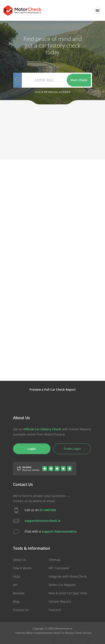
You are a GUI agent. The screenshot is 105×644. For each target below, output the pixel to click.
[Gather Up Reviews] (45, 466)
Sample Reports (60, 601)
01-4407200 (48, 510)
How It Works (22, 568)
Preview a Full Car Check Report (53, 390)
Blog (16, 601)
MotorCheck (22, 11)
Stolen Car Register (62, 585)
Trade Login (72, 449)
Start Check (79, 80)
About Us (20, 560)
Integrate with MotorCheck (68, 576)
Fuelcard (55, 610)
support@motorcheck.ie (43, 520)
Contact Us (21, 610)
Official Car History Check (42, 429)
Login (32, 449)
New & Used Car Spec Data (68, 593)
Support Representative (59, 531)
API (15, 585)
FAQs (17, 576)
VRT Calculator (59, 568)
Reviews (19, 593)
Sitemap (54, 560)
